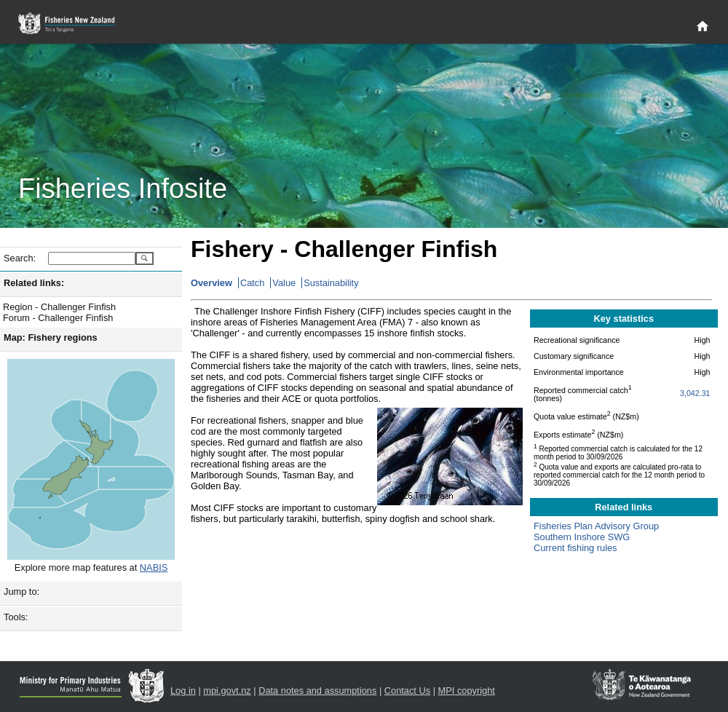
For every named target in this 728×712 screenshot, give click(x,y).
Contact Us (407, 691)
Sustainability (331, 283)
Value (284, 283)
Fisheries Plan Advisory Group (596, 526)
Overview (211, 283)
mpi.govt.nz (227, 691)
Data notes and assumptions (317, 691)
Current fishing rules (575, 548)
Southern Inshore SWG (582, 537)
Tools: (16, 617)
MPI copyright (467, 691)
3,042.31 (695, 393)
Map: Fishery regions (51, 337)
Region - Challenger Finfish (59, 307)
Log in (183, 691)
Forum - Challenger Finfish (58, 318)
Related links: (34, 283)
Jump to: (21, 592)
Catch (252, 283)
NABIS (154, 567)
